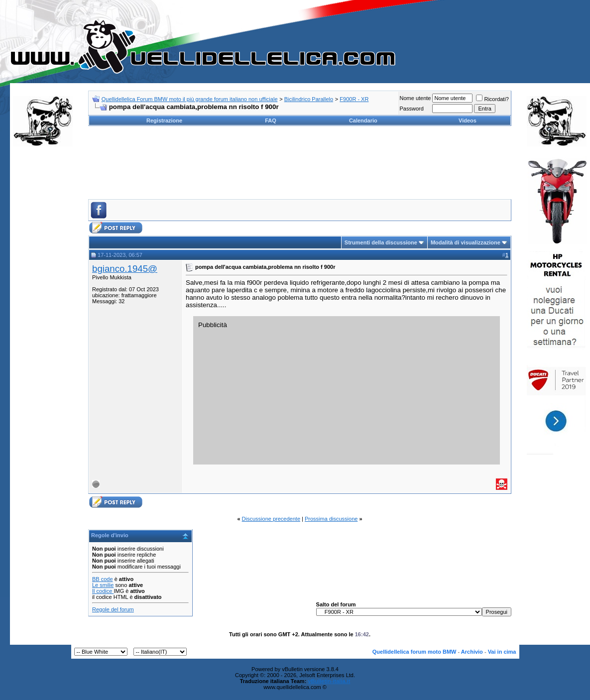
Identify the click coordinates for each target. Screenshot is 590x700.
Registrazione (164, 120)
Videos (468, 120)
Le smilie (103, 585)
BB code (103, 579)
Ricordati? (492, 99)
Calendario (363, 120)
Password (411, 109)
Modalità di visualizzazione (466, 242)
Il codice (103, 591)
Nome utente (415, 98)
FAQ (271, 120)
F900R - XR (354, 99)
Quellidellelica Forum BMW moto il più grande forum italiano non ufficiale (190, 99)
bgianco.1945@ (125, 269)
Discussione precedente (271, 519)
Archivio (472, 652)
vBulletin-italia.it (329, 681)
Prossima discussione (331, 519)
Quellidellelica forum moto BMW (414, 652)
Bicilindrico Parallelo (309, 99)
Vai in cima (502, 652)
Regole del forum (113, 609)
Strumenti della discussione (381, 242)
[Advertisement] (43, 306)
